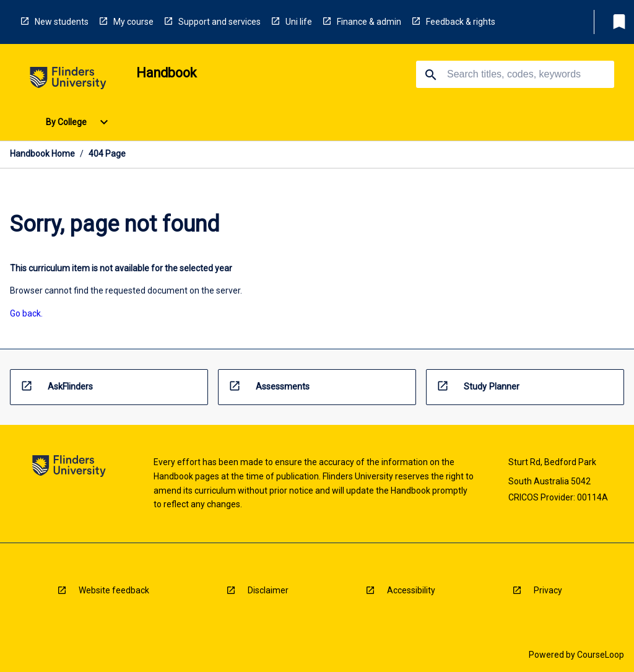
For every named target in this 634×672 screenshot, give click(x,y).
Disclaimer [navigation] (268, 590)
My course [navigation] (133, 22)
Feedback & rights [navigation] (461, 22)
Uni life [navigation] (299, 22)
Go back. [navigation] (26, 313)
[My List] (619, 22)
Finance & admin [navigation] (369, 22)
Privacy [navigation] (548, 590)
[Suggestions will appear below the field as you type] (516, 74)
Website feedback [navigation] (114, 590)
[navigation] (68, 80)
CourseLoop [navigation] (601, 655)
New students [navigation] (62, 22)
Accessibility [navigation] (411, 590)
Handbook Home (42, 154)
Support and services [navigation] (219, 22)
